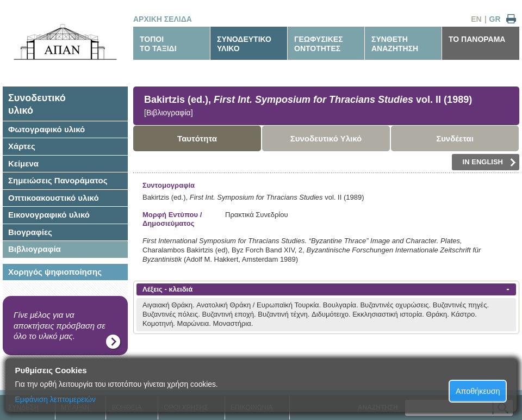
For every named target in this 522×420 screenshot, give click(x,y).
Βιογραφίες (30, 232)
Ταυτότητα (197, 138)
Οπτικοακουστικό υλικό (54, 198)
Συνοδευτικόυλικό (37, 104)
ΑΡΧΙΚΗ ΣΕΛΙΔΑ (163, 19)
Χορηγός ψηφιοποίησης (55, 272)
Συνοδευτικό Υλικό (326, 138)
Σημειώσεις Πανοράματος (58, 180)
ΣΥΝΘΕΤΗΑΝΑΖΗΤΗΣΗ (395, 44)
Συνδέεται (455, 138)
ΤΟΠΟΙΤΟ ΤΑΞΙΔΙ (158, 44)
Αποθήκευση (478, 391)
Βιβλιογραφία (35, 249)
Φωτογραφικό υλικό (46, 129)
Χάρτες (22, 146)
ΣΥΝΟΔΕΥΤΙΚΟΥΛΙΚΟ (244, 44)
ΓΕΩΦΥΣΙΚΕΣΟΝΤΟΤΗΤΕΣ (319, 44)
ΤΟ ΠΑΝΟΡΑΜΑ (477, 39)
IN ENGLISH (489, 162)
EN (476, 19)
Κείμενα (23, 163)
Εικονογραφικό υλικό (49, 215)
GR (495, 19)
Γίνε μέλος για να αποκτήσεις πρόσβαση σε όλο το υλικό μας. (60, 325)
